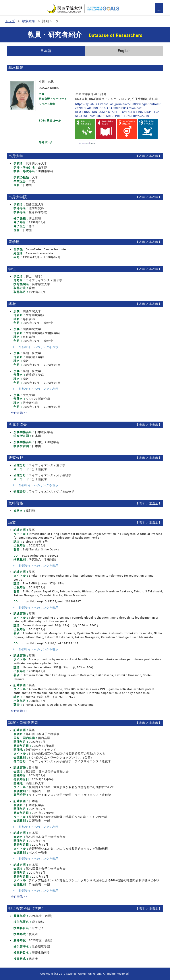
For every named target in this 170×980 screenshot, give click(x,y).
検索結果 (29, 21)
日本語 (46, 51)
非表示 (154, 156)
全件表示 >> (19, 413)
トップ (10, 21)
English (124, 51)
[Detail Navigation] (159, 8)
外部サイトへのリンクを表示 (36, 347)
